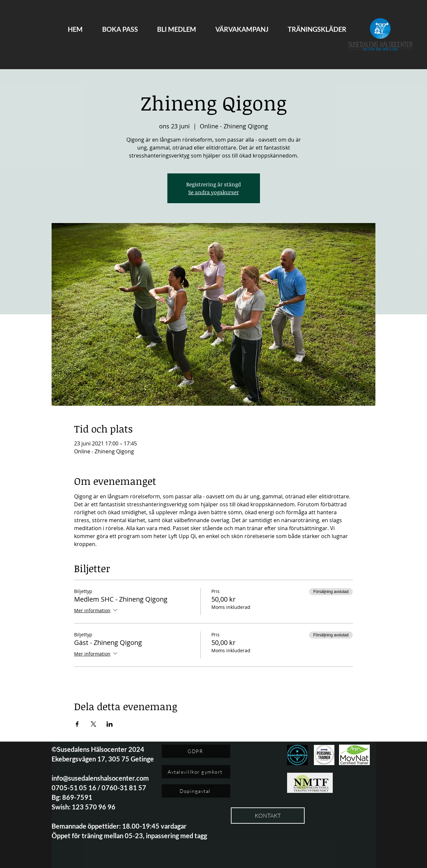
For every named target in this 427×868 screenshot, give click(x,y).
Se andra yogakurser (214, 192)
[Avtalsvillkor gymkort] (196, 772)
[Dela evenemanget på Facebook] (77, 724)
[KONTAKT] (268, 816)
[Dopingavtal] (196, 791)
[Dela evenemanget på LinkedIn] (110, 724)
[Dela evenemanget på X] (93, 724)
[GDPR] (196, 751)
